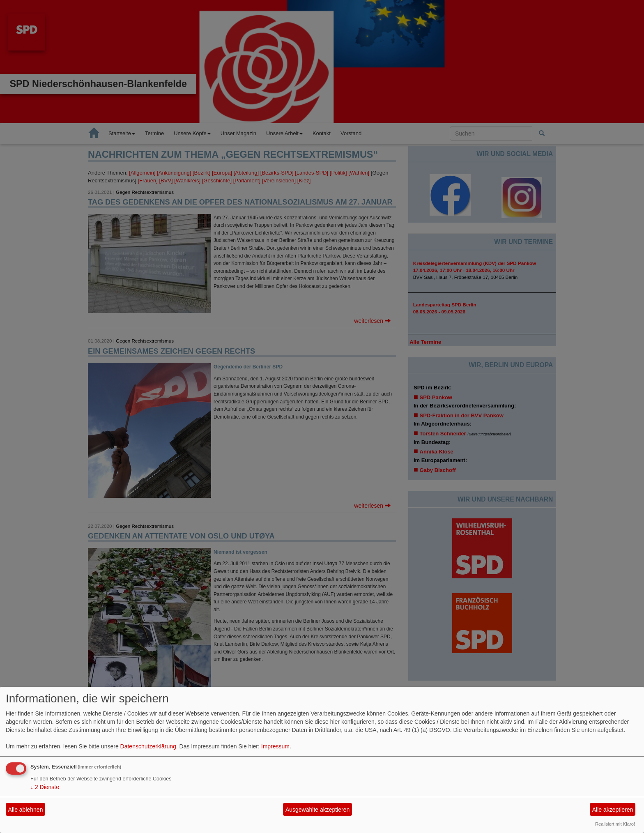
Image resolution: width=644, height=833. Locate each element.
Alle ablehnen (26, 810)
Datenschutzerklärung (148, 746)
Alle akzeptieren (613, 810)
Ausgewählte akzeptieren (317, 810)
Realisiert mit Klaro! (615, 824)
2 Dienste (45, 787)
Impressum (275, 746)
